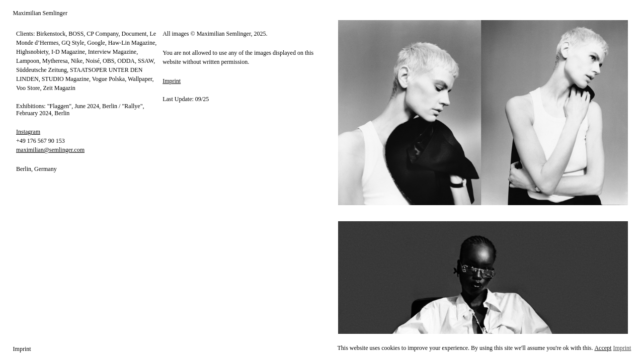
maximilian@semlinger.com (50, 150)
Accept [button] (603, 348)
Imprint (172, 81)
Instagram (28, 132)
